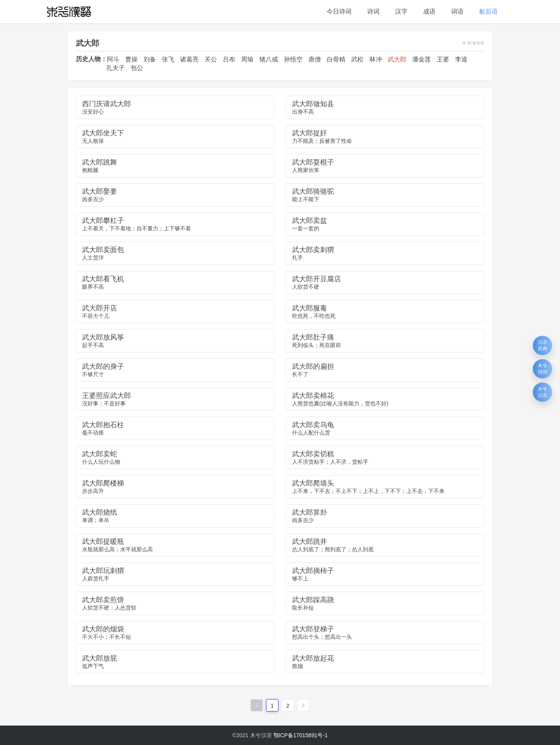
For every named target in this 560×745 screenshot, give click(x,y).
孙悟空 (293, 59)
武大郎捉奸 (310, 133)
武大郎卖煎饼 (103, 600)
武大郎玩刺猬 (103, 571)
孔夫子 (115, 68)
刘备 (150, 59)
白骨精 (336, 59)
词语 (457, 11)
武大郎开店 (100, 308)
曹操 (131, 59)
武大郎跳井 (310, 542)
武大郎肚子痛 (313, 337)
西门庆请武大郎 (107, 104)
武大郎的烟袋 (103, 629)
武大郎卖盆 (310, 221)
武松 (357, 59)
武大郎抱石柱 (103, 425)
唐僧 (315, 59)
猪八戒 (269, 59)
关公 (211, 59)
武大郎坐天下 (103, 133)
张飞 (168, 59)
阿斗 (113, 59)
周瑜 (247, 59)
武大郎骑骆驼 (313, 191)
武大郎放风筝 (103, 337)
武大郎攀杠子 (103, 221)
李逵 (461, 59)
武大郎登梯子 (313, 629)
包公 (137, 68)
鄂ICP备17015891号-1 (301, 735)
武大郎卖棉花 (313, 396)
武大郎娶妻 (100, 191)
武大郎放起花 (313, 658)
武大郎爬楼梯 (103, 483)
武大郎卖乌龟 (313, 425)
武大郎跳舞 (100, 162)
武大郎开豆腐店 (317, 279)
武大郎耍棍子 (313, 162)
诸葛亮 (189, 59)
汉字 (401, 11)
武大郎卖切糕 (313, 454)
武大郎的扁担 (313, 366)
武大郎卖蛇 (100, 454)
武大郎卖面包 (103, 250)
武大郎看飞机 (103, 279)
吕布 (229, 59)
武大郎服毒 (310, 308)
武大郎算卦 (310, 512)
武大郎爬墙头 (313, 483)
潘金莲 (422, 59)
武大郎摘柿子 (313, 571)
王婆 (443, 59)
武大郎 (397, 59)
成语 (429, 11)
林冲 (376, 59)
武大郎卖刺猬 (313, 250)
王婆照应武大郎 (107, 396)
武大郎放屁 (100, 658)
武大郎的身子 (103, 366)
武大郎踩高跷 (313, 600)
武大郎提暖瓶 (103, 542)
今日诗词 (339, 11)
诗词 (373, 11)
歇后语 (488, 11)
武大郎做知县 (313, 104)
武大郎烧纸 (100, 512)
